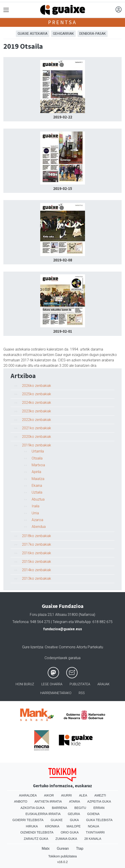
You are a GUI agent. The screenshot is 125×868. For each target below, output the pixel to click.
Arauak (104, 684)
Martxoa (38, 465)
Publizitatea (80, 684)
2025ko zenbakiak (37, 394)
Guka (74, 820)
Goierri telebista (28, 820)
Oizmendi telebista (37, 832)
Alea (83, 795)
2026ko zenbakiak (37, 386)
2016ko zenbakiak (37, 553)
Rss (82, 693)
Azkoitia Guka (33, 808)
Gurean (63, 848)
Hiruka (32, 826)
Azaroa (37, 520)
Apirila (36, 472)
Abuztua (38, 499)
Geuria (74, 814)
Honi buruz (25, 684)
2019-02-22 (63, 117)
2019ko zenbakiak (37, 445)
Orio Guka (70, 832)
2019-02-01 (63, 331)
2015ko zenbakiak (37, 562)
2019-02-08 (63, 260)
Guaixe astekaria (33, 34)
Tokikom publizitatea (62, 856)
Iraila (35, 506)
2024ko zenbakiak (37, 403)
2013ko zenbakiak (37, 578)
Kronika (52, 826)
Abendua (39, 527)
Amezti (100, 795)
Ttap (80, 848)
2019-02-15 (63, 189)
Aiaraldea (28, 795)
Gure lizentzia (33, 647)
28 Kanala (93, 839)
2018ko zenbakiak (37, 536)
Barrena (59, 808)
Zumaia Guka (66, 839)
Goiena (93, 814)
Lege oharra (52, 684)
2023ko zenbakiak (37, 411)
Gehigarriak (63, 34)
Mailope (73, 826)
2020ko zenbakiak (37, 437)
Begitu (80, 808)
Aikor (49, 795)
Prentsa (62, 22)
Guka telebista (99, 820)
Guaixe (57, 820)
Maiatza (38, 479)
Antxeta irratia (48, 801)
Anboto (21, 801)
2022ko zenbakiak (37, 420)
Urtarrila (38, 451)
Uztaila (37, 492)
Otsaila (37, 458)
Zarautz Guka (36, 839)
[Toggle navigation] (6, 10)
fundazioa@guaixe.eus (63, 629)
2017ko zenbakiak (37, 544)
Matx (46, 848)
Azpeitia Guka (99, 801)
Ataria (75, 801)
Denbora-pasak (93, 34)
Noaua (94, 826)
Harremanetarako (56, 693)
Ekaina (37, 486)
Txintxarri (95, 832)
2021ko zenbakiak (37, 428)
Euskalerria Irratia (43, 814)
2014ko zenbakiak (37, 570)
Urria (35, 513)
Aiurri (66, 795)
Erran (99, 808)
